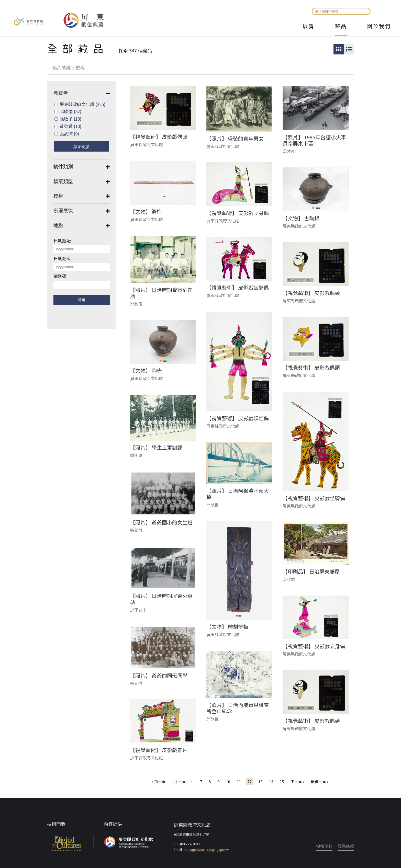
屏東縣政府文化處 (82, 104)
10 (228, 781)
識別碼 (60, 276)
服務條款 (346, 846)
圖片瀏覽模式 (339, 49)
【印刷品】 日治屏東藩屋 (311, 572)
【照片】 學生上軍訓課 (156, 448)
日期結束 (62, 258)
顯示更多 (82, 146)
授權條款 (324, 846)
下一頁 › (297, 781)
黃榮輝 (70, 126)
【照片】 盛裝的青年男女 (235, 139)
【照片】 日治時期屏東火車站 (161, 599)
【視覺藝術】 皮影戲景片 (159, 750)
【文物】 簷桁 (146, 212)
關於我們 (379, 27)
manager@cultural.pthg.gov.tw (206, 850)
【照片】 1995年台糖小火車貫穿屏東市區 (314, 140)
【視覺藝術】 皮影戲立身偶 (238, 213)
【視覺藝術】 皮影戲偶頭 (159, 137)
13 (260, 781)
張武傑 (69, 134)
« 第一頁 (159, 781)
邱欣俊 (70, 111)
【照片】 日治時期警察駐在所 (161, 293)
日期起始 (62, 240)
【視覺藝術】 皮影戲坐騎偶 (238, 288)
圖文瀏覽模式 (349, 49)
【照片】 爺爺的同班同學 (159, 676)
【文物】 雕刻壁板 (227, 627)
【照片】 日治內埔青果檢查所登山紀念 (238, 708)
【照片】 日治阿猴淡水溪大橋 (238, 494)
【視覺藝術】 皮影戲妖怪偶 (238, 418)
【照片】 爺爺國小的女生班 (161, 522)
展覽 (309, 27)
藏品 (341, 27)
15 (282, 781)
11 (239, 781)
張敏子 (70, 119)
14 (271, 781)
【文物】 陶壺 (146, 371)
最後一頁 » (320, 781)
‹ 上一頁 (179, 781)
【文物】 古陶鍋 (301, 218)
